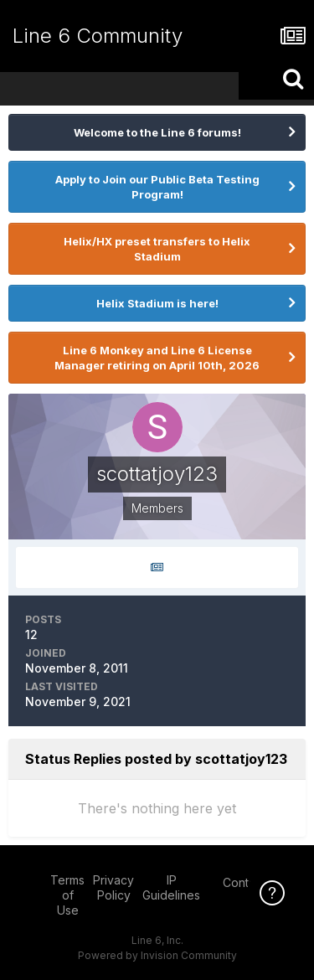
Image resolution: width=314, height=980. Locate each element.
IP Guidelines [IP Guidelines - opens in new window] (171, 887)
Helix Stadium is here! (157, 303)
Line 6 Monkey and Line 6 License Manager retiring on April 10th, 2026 (157, 358)
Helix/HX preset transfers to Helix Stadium (157, 249)
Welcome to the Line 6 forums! (157, 132)
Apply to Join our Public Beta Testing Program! (157, 187)
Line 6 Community (98, 36)
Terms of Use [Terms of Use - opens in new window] (67, 895)
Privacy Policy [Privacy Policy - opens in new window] (113, 887)
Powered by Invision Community (157, 955)
